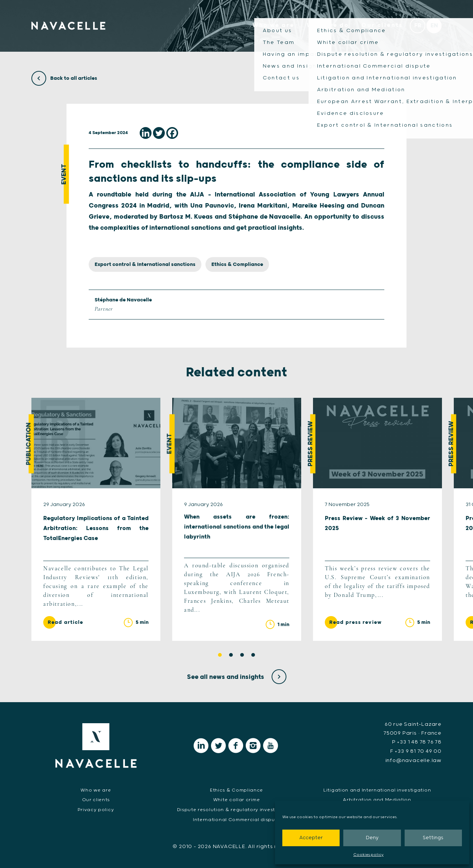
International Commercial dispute (236, 819)
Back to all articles (64, 78)
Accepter (311, 838)
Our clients (381, 27)
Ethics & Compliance (237, 264)
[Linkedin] (146, 133)
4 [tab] (253, 655)
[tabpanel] (96, 520)
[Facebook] (172, 133)
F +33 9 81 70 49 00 (416, 751)
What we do (326, 27)
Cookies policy (368, 855)
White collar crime (236, 799)
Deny (372, 838)
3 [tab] (242, 655)
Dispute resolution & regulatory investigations (236, 809)
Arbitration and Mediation (377, 799)
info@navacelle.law (414, 760)
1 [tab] (220, 655)
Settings (433, 838)
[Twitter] (159, 133)
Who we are (271, 27)
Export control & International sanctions (145, 264)
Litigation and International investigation (377, 789)
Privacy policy (96, 809)
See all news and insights (237, 677)
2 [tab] (231, 655)
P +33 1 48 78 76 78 (417, 742)
